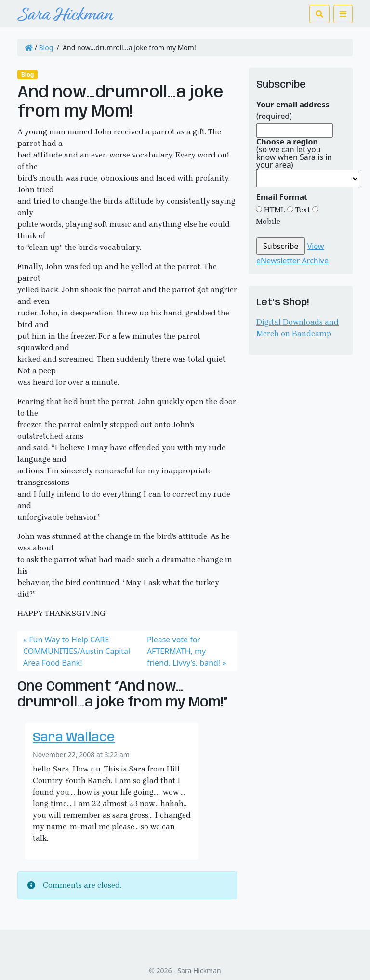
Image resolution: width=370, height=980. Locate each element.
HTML (274, 210)
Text (302, 210)
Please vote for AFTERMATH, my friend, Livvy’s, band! (184, 651)
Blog (46, 47)
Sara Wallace (74, 738)
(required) (293, 110)
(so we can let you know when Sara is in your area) (294, 153)
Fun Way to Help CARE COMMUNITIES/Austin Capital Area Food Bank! (77, 651)
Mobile (268, 221)
